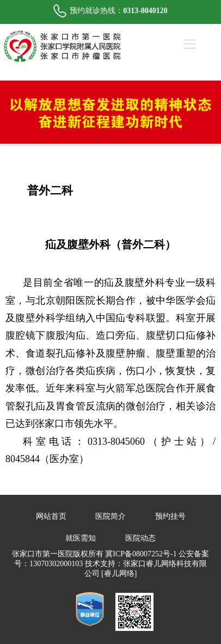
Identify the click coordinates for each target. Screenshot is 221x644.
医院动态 (140, 538)
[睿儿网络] (119, 574)
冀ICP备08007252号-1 (141, 554)
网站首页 (51, 516)
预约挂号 (170, 516)
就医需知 (81, 538)
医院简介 (110, 516)
